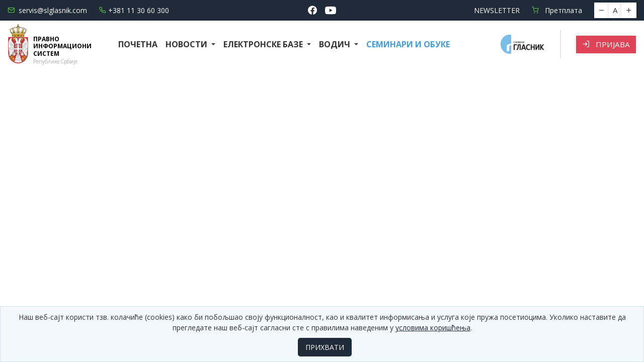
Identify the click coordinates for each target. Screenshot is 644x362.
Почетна (138, 44)
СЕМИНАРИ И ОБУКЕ (408, 44)
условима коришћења (433, 328)
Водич (336, 44)
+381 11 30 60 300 (134, 10)
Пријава (606, 44)
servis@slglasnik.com (47, 10)
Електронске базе (264, 44)
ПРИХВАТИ (325, 347)
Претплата (557, 10)
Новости (187, 44)
